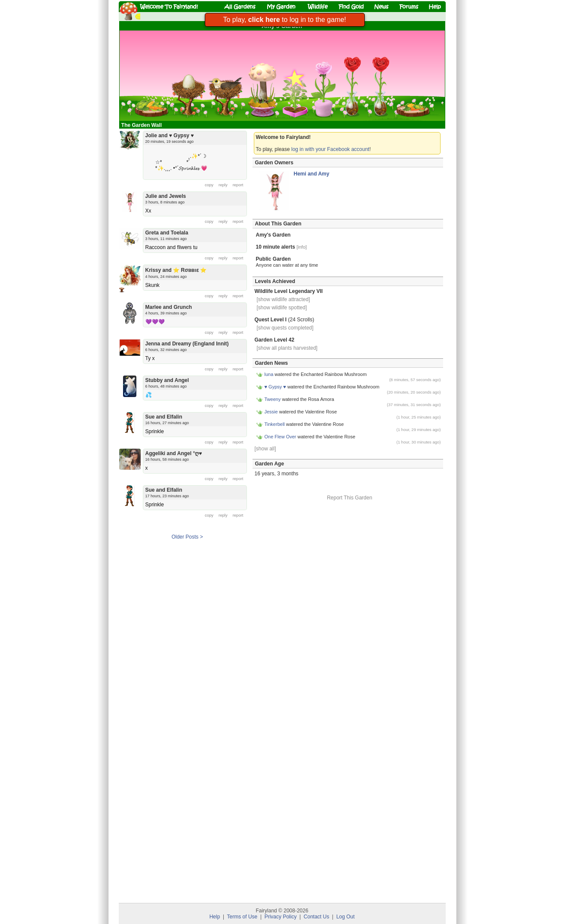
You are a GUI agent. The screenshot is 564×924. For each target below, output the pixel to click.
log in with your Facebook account (330, 149)
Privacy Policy (281, 917)
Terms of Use (242, 917)
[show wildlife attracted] (284, 299)
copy (209, 185)
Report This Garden (350, 498)
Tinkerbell (275, 424)
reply (223, 185)
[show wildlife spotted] (282, 308)
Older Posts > (187, 537)
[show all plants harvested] (287, 348)
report (238, 185)
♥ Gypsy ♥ (275, 387)
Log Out (346, 917)
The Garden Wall (142, 125)
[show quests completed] (285, 328)
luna (269, 374)
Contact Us (316, 917)
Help (215, 917)
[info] (302, 247)
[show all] (265, 449)
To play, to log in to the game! (284, 20)
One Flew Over (280, 437)
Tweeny (273, 399)
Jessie (271, 412)
